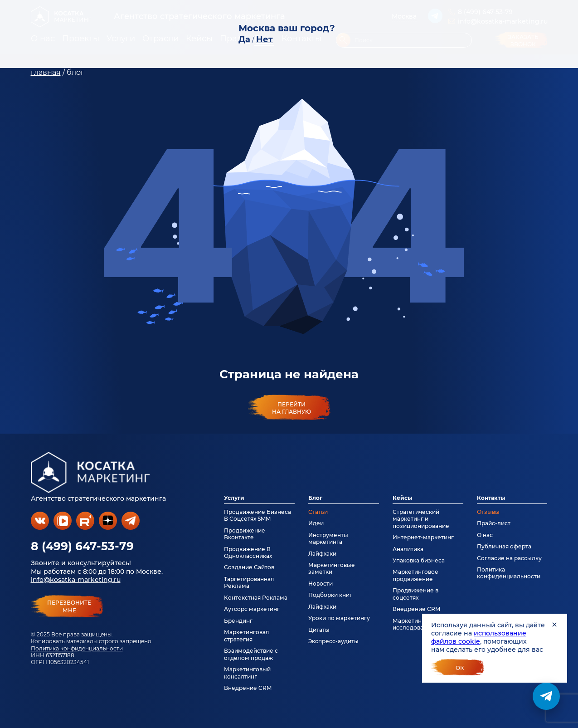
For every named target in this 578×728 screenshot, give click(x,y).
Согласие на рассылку (509, 558)
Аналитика (408, 549)
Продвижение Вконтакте (245, 534)
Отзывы (488, 512)
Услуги (234, 498)
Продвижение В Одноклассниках (248, 552)
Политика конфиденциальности (77, 648)
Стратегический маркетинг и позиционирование (421, 519)
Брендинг (238, 621)
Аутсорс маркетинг (252, 609)
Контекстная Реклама (256, 598)
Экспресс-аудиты (333, 641)
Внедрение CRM (248, 688)
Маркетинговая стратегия (246, 635)
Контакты (491, 498)
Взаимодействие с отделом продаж (251, 654)
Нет (265, 39)
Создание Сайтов (249, 567)
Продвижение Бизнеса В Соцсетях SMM (257, 515)
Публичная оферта (504, 546)
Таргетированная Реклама (249, 582)
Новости (321, 584)
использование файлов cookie (479, 637)
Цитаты (319, 630)
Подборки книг (330, 595)
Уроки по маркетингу (339, 618)
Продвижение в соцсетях (415, 594)
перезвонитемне (69, 606)
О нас (485, 535)
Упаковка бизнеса (419, 560)
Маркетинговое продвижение (415, 575)
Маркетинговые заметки (332, 568)
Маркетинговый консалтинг (247, 673)
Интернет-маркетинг (423, 537)
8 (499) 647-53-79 (82, 546)
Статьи (318, 512)
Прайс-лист (494, 523)
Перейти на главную (291, 408)
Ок (460, 668)
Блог (315, 498)
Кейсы (402, 498)
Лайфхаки (322, 554)
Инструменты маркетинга (328, 538)
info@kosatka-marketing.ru (76, 580)
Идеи (316, 523)
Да (244, 39)
